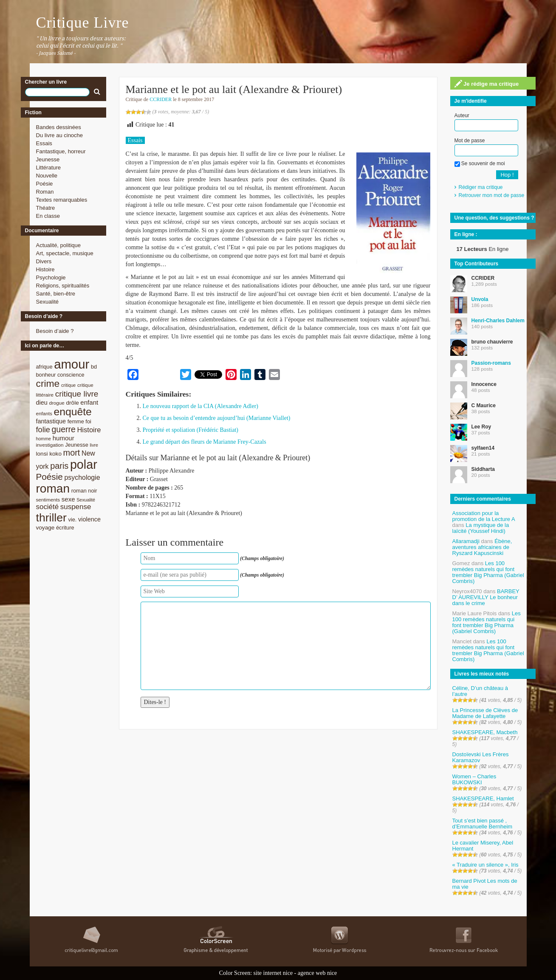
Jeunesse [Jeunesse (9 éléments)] (77, 445)
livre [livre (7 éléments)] (94, 445)
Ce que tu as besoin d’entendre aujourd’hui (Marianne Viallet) (217, 418)
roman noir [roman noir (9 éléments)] (84, 491)
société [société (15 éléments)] (48, 507)
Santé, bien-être (56, 294)
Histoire (45, 269)
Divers (44, 261)
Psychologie (51, 277)
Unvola (480, 299)
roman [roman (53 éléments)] (53, 489)
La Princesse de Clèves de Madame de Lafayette (485, 713)
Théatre (46, 208)
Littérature (49, 168)
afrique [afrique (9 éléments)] (44, 367)
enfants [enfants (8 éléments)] (44, 413)
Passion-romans (491, 363)
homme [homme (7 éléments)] (44, 439)
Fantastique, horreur (61, 151)
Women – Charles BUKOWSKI (474, 779)
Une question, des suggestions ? (494, 218)
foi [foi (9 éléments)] (88, 421)
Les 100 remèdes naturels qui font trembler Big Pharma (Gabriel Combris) (488, 572)
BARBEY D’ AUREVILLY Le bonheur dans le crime (486, 597)
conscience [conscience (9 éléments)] (71, 375)
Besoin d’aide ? (55, 331)
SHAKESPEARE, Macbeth (485, 732)
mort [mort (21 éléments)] (72, 453)
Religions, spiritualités (63, 286)
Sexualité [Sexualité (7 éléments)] (86, 500)
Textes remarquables (62, 200)
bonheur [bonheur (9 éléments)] (46, 375)
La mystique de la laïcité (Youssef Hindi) (481, 528)
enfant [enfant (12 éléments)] (89, 402)
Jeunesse (48, 159)
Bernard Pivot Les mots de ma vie (485, 884)
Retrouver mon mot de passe (492, 195)
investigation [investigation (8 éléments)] (50, 445)
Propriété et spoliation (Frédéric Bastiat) (191, 430)
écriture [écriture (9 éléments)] (65, 528)
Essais (44, 143)
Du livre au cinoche (60, 135)
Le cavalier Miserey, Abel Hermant (483, 846)
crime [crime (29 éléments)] (48, 383)
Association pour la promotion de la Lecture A (484, 516)
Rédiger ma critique (481, 187)
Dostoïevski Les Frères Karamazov (481, 757)
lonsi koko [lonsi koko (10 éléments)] (49, 454)
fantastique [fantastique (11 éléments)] (51, 421)
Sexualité (47, 302)
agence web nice (318, 973)
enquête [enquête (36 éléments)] (73, 412)
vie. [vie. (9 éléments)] (73, 520)
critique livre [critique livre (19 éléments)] (77, 394)
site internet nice (273, 973)
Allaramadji (466, 541)
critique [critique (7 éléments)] (68, 385)
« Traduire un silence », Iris (485, 865)
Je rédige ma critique (487, 84)
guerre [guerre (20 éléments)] (64, 429)
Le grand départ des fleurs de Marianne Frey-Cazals (205, 442)
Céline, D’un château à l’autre (480, 691)
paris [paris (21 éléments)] (59, 466)
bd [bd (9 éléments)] (94, 367)
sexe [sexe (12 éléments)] (68, 499)
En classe (48, 216)
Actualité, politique (59, 245)
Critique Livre (83, 23)
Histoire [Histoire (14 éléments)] (89, 430)
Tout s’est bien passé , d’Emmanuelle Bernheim (483, 824)
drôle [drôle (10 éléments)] (73, 403)
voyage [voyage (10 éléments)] (45, 528)
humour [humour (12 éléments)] (64, 438)
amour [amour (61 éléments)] (72, 364)
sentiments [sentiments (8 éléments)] (48, 500)
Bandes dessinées (59, 127)
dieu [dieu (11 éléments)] (42, 403)
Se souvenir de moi (480, 163)
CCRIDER (161, 99)
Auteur (462, 115)
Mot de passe (470, 141)
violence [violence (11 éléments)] (89, 519)
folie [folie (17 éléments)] (43, 430)
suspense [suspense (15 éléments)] (76, 507)
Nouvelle (47, 176)
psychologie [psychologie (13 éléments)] (82, 477)
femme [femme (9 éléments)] (76, 421)
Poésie (45, 184)
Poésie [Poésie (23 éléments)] (49, 477)
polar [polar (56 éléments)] (84, 465)
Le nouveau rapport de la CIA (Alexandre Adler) (201, 406)
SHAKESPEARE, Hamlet (483, 798)
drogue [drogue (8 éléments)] (56, 403)
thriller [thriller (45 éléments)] (51, 518)
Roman (45, 192)
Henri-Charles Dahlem (498, 321)
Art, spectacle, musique (65, 253)
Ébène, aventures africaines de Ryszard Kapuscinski (482, 547)
